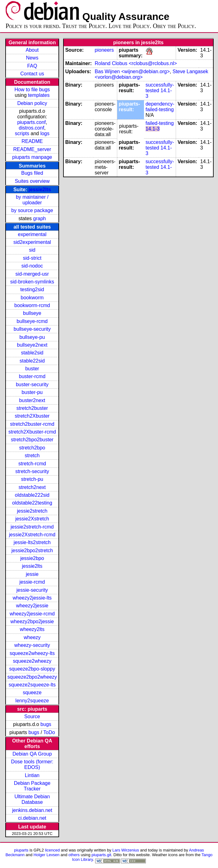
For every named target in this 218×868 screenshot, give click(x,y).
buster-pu (32, 392)
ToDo (49, 732)
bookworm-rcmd (32, 305)
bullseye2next (32, 345)
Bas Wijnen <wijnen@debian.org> (132, 71)
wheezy (32, 637)
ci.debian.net (32, 818)
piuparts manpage (32, 157)
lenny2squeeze (32, 701)
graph (40, 218)
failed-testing (160, 123)
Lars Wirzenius (126, 850)
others (74, 855)
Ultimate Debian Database (32, 799)
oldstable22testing (32, 503)
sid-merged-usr (32, 274)
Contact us (32, 74)
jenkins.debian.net (32, 810)
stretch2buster (32, 408)
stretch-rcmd (32, 464)
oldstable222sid (32, 495)
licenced (53, 850)
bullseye (32, 313)
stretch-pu (32, 479)
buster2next (32, 400)
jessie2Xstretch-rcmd (32, 535)
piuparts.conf (31, 122)
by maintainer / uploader (32, 200)
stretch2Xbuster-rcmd (32, 432)
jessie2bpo (32, 558)
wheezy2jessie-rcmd (32, 614)
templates (39, 95)
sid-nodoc (32, 266)
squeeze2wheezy (32, 661)
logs (45, 133)
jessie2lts (40, 190)
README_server (32, 149)
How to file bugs (32, 90)
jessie (32, 574)
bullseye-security (32, 329)
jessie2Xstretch (32, 519)
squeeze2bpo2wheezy (32, 677)
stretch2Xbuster (32, 416)
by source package (32, 210)
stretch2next (32, 487)
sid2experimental (32, 242)
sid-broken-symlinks (32, 282)
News (32, 58)
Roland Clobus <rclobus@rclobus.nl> (136, 63)
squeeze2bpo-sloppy (32, 669)
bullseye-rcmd (32, 321)
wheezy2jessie (32, 606)
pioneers (104, 50)
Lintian (32, 775)
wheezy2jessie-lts (32, 598)
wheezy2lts (32, 629)
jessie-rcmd (32, 582)
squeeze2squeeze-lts (32, 685)
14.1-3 (153, 129)
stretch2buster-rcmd (32, 424)
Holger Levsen (47, 855)
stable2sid (32, 353)
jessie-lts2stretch (32, 542)
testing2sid (32, 289)
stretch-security (32, 471)
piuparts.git (101, 855)
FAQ (32, 66)
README (32, 141)
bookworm (32, 298)
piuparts (21, 850)
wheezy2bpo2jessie (32, 621)
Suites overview (32, 181)
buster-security (32, 384)
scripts (22, 133)
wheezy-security (32, 645)
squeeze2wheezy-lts (32, 653)
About (32, 50)
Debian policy (32, 103)
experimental (32, 234)
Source (32, 716)
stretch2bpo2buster (32, 440)
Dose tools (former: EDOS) (32, 764)
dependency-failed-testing (160, 107)
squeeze (32, 693)
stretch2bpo (32, 448)
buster (32, 369)
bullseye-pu (32, 337)
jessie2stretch (32, 511)
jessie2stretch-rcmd (32, 527)
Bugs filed (32, 173)
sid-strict (32, 258)
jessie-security (32, 590)
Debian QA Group (32, 754)
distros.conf (31, 128)
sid (32, 250)
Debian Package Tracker (32, 786)
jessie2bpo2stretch (32, 550)
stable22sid (32, 361)
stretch (32, 455)
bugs (46, 724)
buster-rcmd (32, 376)
